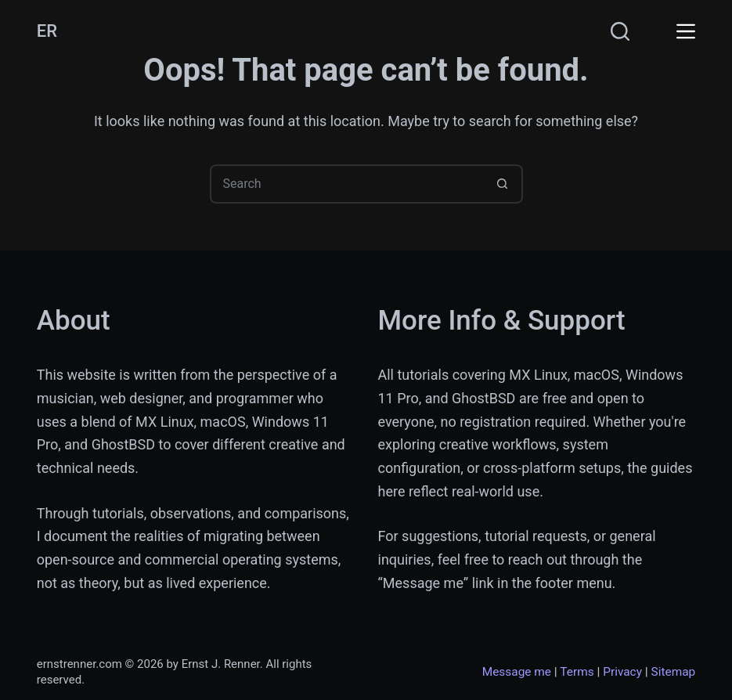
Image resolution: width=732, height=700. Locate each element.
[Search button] (503, 184)
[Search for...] (347, 184)
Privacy (622, 672)
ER (47, 31)
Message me (517, 672)
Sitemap (674, 672)
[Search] (620, 31)
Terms (577, 672)
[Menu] (686, 31)
